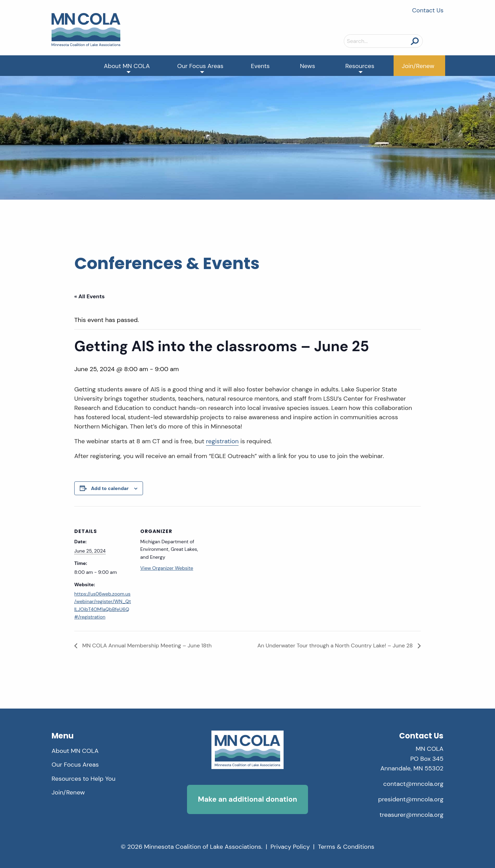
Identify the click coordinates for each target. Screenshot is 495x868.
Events (260, 66)
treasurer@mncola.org (411, 815)
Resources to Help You (84, 779)
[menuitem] (127, 66)
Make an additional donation (247, 799)
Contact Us (428, 10)
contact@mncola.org (413, 784)
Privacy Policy (290, 847)
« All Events (90, 296)
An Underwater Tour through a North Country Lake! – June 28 (336, 646)
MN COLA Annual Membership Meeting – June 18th (146, 646)
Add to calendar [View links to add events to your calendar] (110, 488)
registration (222, 441)
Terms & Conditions (346, 847)
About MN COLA (127, 66)
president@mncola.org (411, 799)
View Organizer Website (167, 568)
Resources (360, 66)
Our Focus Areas (200, 66)
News (307, 66)
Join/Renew (418, 66)
